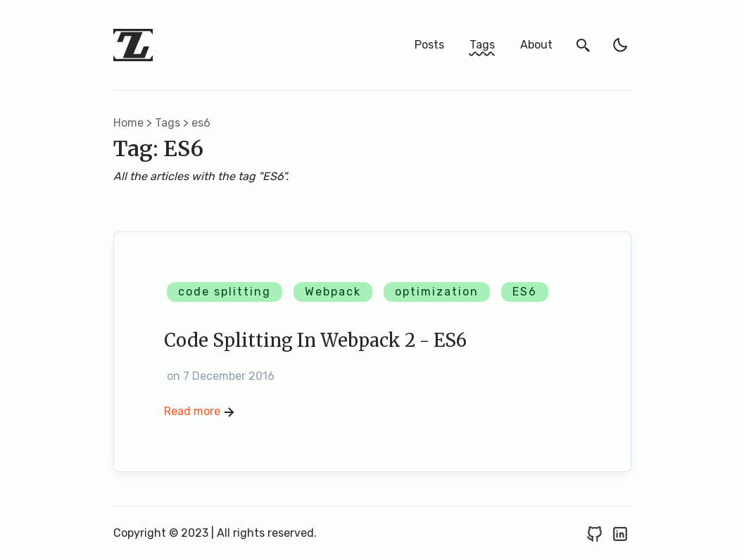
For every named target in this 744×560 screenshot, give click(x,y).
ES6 (525, 292)
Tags (482, 45)
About (536, 45)
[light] (620, 45)
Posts (429, 45)
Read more (201, 412)
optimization (437, 292)
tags (168, 123)
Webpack (333, 292)
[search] (584, 45)
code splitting (225, 292)
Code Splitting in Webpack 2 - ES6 (315, 341)
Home (128, 123)
